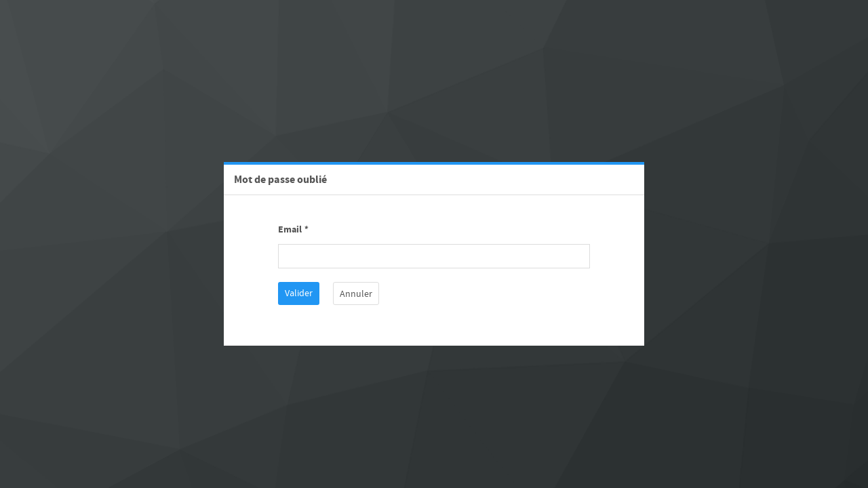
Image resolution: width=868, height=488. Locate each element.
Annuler (356, 294)
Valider (299, 293)
